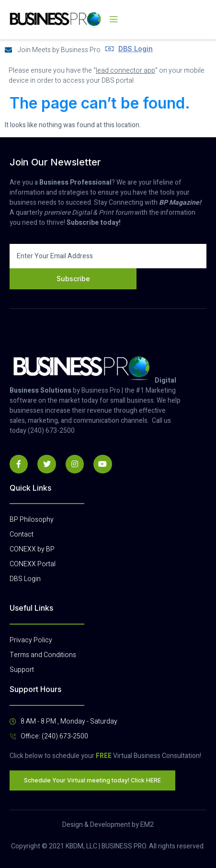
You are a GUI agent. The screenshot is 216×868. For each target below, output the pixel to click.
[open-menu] (114, 20)
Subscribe (73, 279)
